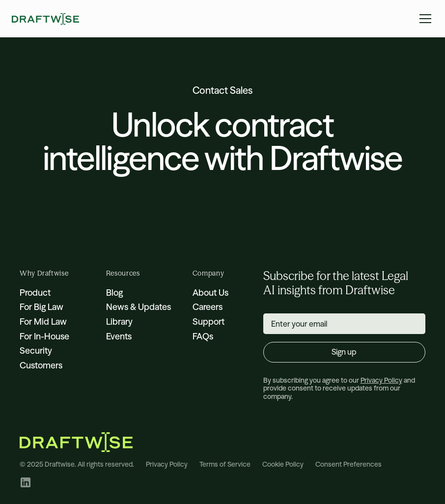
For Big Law (42, 307)
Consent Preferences (348, 464)
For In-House (44, 336)
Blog (114, 293)
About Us (210, 293)
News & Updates (139, 307)
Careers (208, 307)
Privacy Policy (167, 464)
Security (36, 350)
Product (35, 293)
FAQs (203, 336)
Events (119, 336)
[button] (423, 19)
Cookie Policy (283, 464)
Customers (41, 365)
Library (119, 322)
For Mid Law (43, 322)
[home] (45, 19)
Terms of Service (225, 464)
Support (209, 322)
